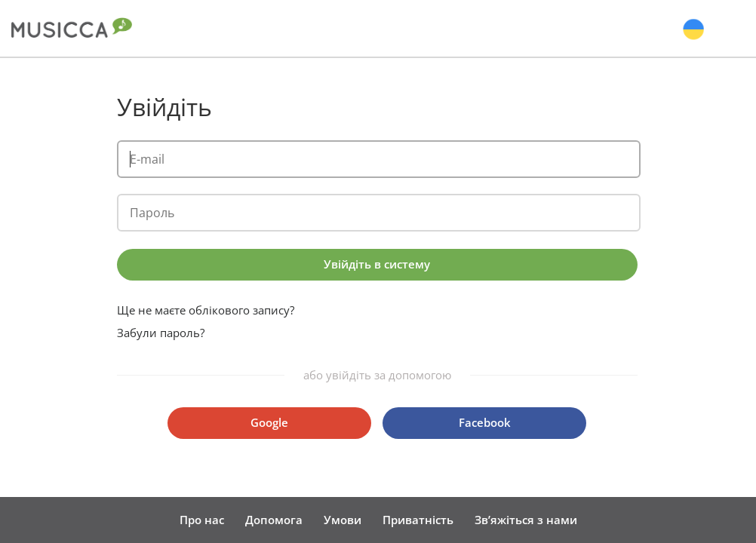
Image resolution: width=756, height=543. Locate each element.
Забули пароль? (161, 333)
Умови (343, 520)
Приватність (418, 520)
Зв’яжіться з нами (526, 520)
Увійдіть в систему (377, 264)
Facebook (485, 422)
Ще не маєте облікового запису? (206, 310)
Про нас (202, 520)
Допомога (274, 520)
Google (269, 422)
